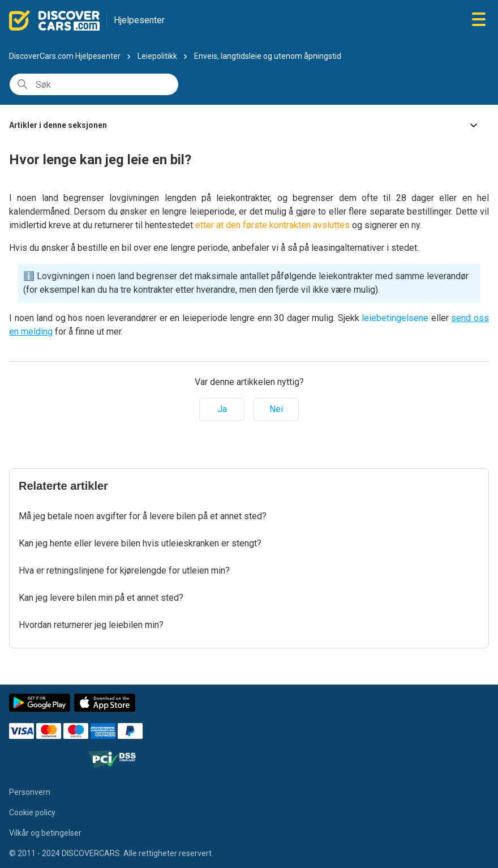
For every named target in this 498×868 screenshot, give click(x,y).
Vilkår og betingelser (45, 833)
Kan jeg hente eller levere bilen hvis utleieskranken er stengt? (140, 543)
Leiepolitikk (157, 56)
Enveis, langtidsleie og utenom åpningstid (268, 56)
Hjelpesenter (139, 20)
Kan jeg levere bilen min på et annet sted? (101, 598)
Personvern (30, 792)
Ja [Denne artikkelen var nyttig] (222, 409)
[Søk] (94, 84)
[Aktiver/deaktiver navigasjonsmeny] (479, 20)
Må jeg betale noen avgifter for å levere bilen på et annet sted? (143, 516)
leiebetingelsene (395, 318)
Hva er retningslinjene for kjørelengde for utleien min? (124, 570)
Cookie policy (32, 813)
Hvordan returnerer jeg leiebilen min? (91, 625)
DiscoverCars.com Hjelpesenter (65, 56)
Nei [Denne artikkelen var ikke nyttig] (276, 409)
